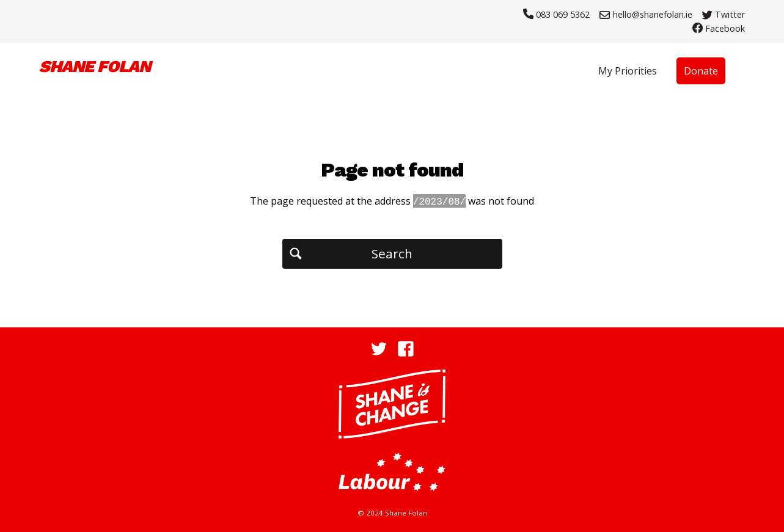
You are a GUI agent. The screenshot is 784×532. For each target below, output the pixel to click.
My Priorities (628, 71)
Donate (701, 71)
